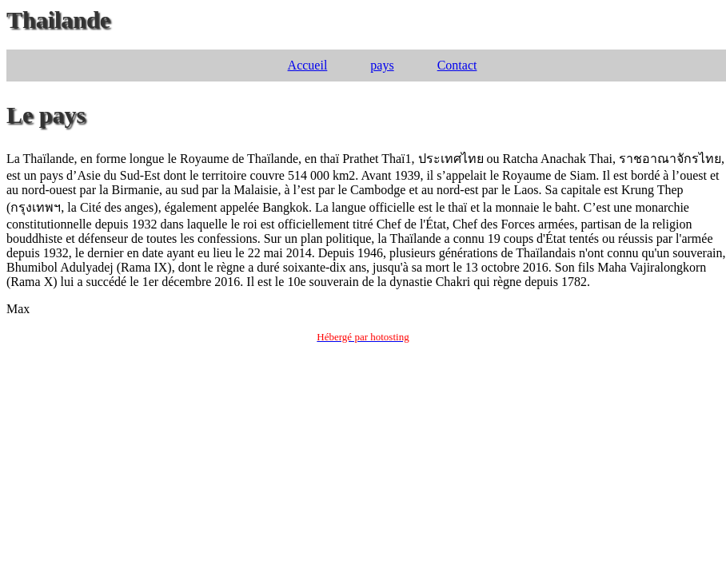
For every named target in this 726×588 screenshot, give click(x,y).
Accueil (308, 65)
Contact (457, 65)
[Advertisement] (363, 470)
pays (382, 65)
